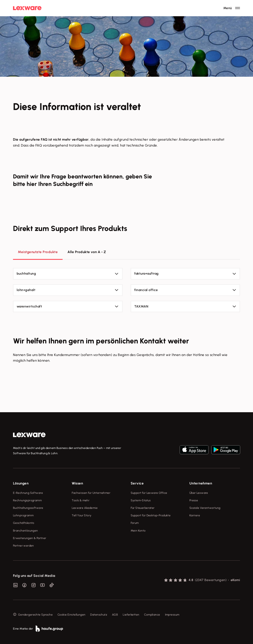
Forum (135, 523)
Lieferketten (131, 615)
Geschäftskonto (24, 523)
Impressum (172, 615)
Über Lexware (199, 493)
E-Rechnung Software (28, 493)
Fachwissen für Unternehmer (91, 493)
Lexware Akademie (85, 508)
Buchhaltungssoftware (28, 508)
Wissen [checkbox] (77, 483)
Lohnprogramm (23, 515)
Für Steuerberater (143, 508)
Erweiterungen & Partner (30, 538)
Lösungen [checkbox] (21, 483)
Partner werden (23, 546)
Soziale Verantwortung (205, 508)
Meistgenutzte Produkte (38, 252)
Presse (194, 500)
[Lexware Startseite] (27, 8)
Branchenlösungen (26, 531)
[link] (29, 435)
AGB (115, 615)
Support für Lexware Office (149, 493)
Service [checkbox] (137, 483)
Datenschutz (99, 615)
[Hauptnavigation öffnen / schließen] (232, 8)
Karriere (195, 515)
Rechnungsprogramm (27, 500)
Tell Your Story (81, 515)
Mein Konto (138, 531)
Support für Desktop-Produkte (151, 515)
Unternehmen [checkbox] (201, 483)
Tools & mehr (81, 500)
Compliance (152, 615)
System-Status (141, 500)
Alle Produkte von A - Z (87, 252)
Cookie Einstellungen (71, 615)
